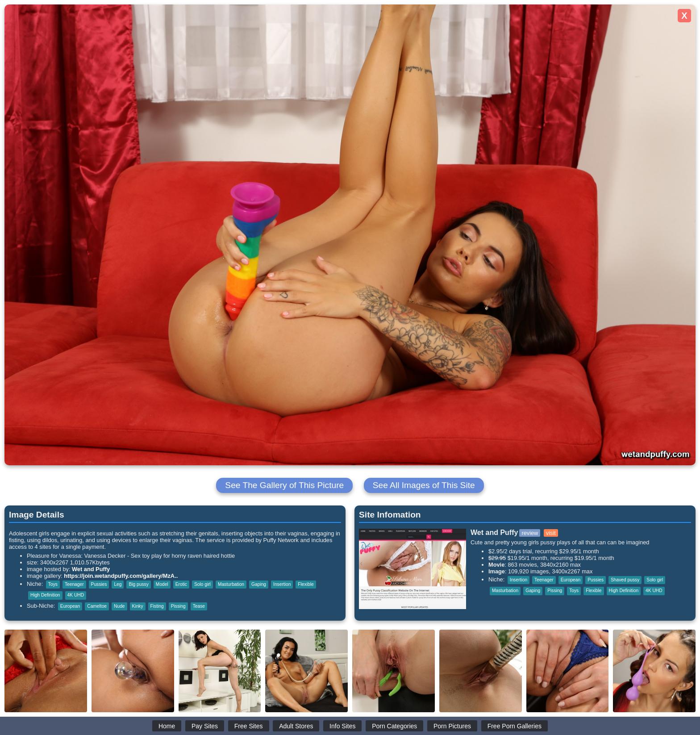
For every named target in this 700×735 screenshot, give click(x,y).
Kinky (138, 606)
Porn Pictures (452, 726)
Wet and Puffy (91, 569)
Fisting (157, 606)
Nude (119, 606)
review (530, 533)
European (70, 606)
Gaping (259, 584)
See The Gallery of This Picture (284, 485)
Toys (53, 584)
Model (162, 584)
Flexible (306, 584)
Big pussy (138, 584)
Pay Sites (205, 726)
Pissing (178, 606)
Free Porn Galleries (515, 726)
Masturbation (231, 584)
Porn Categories (394, 726)
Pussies (99, 584)
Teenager (74, 584)
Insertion (282, 584)
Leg (118, 584)
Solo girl (202, 584)
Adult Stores (296, 726)
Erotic (181, 584)
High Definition (45, 595)
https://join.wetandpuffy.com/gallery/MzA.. (121, 576)
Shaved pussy (625, 580)
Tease (199, 606)
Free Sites (249, 726)
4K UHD (76, 595)
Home (167, 726)
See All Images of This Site (424, 485)
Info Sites (342, 726)
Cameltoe (97, 606)
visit (551, 533)
